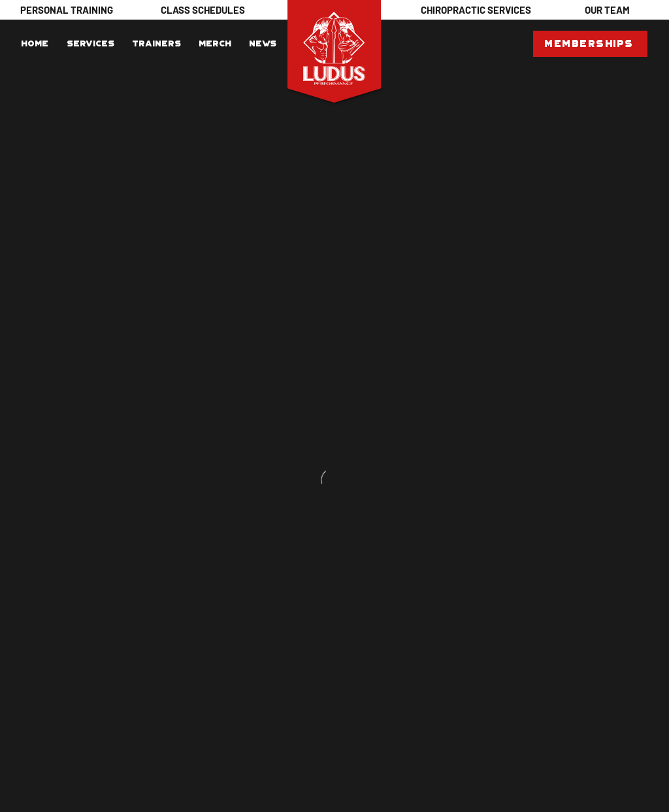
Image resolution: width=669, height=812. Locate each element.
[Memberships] (590, 44)
